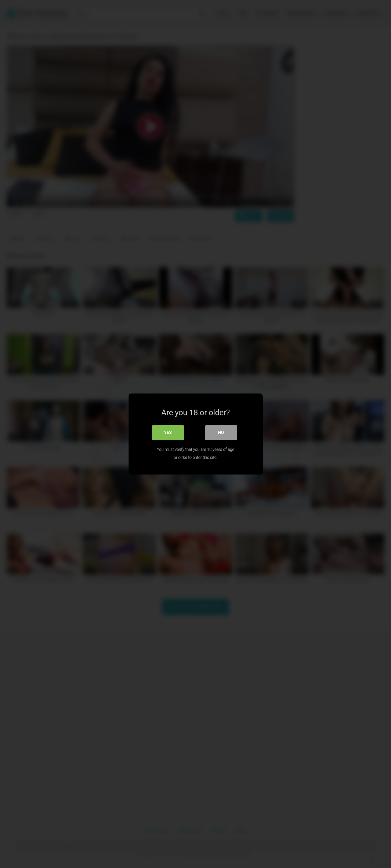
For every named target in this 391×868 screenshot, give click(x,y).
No (221, 433)
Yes (168, 433)
